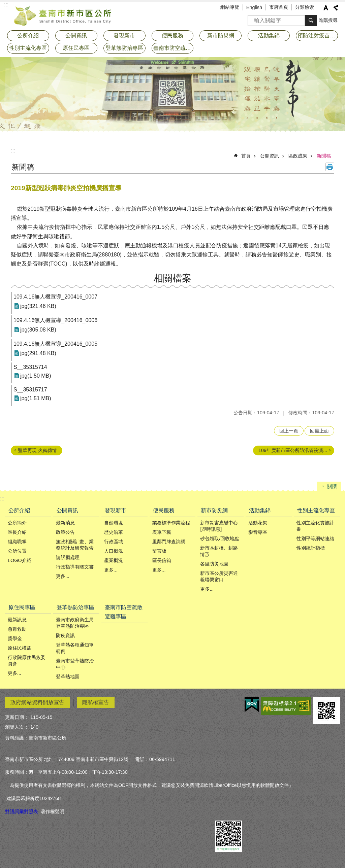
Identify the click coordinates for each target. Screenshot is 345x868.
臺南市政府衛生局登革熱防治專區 (75, 623)
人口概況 (114, 551)
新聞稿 (324, 156)
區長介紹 (17, 532)
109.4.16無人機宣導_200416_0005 (55, 344)
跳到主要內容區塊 (4, 4)
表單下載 (162, 532)
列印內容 (330, 167)
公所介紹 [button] (28, 36)
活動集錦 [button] (269, 36)
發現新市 (116, 510)
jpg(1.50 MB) (36, 376)
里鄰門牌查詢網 (169, 542)
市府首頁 (279, 7)
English (254, 7)
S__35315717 (30, 390)
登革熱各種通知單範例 (75, 648)
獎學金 (15, 638)
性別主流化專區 (316, 510)
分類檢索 (305, 7)
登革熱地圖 (68, 676)
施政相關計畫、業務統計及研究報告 (75, 545)
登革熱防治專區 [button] (124, 48)
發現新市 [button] (124, 36)
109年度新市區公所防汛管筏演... (293, 450)
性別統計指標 (311, 548)
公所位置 (17, 551)
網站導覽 (230, 7)
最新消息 (65, 523)
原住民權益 (20, 648)
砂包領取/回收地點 (220, 539)
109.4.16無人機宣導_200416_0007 (55, 297)
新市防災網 (214, 510)
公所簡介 (17, 523)
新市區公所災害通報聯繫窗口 (219, 576)
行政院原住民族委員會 (27, 661)
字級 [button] (326, 8)
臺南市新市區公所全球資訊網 (63, 15)
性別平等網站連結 (315, 539)
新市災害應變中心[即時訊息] (219, 526)
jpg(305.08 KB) (38, 330)
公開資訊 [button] (76, 36)
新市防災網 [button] (221, 36)
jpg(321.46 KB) (38, 306)
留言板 (159, 551)
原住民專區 (22, 607)
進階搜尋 (328, 20)
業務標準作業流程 (171, 523)
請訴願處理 (68, 557)
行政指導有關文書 (75, 567)
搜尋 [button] (311, 21)
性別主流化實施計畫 (315, 526)
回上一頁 (289, 431)
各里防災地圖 (214, 564)
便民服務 (164, 510)
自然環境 (114, 523)
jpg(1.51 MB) (36, 398)
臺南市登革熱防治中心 (75, 664)
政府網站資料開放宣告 (37, 702)
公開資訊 (270, 156)
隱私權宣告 (96, 702)
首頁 (246, 156)
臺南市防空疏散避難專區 (174, 48)
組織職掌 (17, 542)
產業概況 (114, 560)
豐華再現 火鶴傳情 (37, 450)
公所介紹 (19, 510)
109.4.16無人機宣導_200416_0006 (55, 320)
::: (13, 151)
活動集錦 (260, 510)
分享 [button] (336, 8)
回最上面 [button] (319, 431)
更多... (63, 576)
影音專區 (258, 532)
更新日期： (17, 717)
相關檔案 (172, 278)
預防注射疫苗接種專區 (318, 36)
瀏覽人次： (17, 727)
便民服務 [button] (172, 36)
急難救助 (17, 629)
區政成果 (298, 156)
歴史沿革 (114, 532)
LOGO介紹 (20, 560)
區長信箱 (162, 560)
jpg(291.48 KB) (38, 353)
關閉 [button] (332, 487)
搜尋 (253, 18)
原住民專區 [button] (76, 48)
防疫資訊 (65, 635)
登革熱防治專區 (75, 607)
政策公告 (65, 532)
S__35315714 (30, 367)
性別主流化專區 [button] (28, 48)
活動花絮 (258, 523)
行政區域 (114, 542)
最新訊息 (17, 620)
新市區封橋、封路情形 (219, 551)
